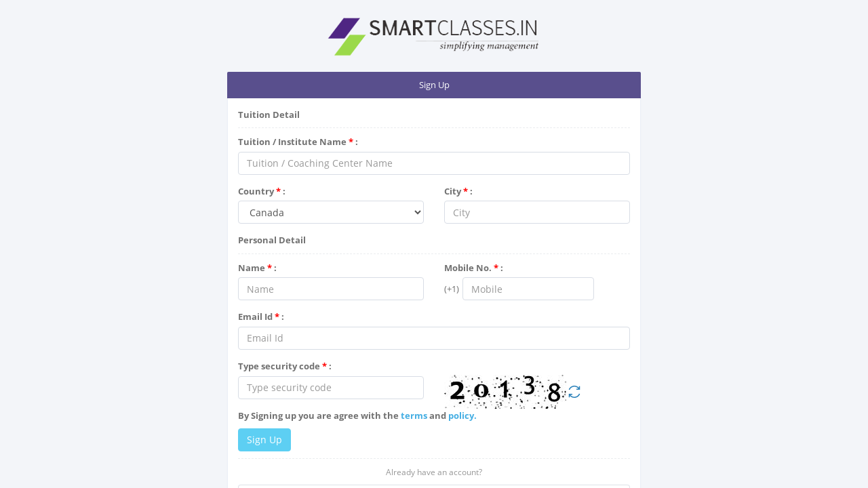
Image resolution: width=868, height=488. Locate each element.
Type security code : (285, 366)
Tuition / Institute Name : (298, 142)
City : (458, 191)
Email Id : (261, 317)
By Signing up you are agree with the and (357, 415)
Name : (257, 268)
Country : (262, 191)
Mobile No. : (474, 268)
